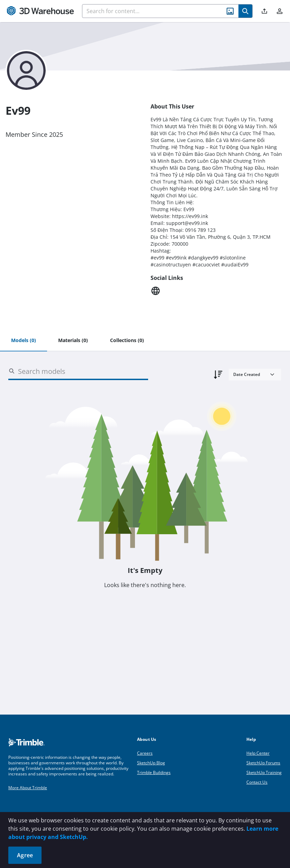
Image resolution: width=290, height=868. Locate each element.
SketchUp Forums (263, 763)
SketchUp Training (264, 772)
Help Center (258, 753)
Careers (145, 753)
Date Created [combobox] (247, 374)
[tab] (24, 341)
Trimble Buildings (154, 772)
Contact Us (257, 782)
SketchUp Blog (151, 763)
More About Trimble (28, 788)
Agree (25, 855)
